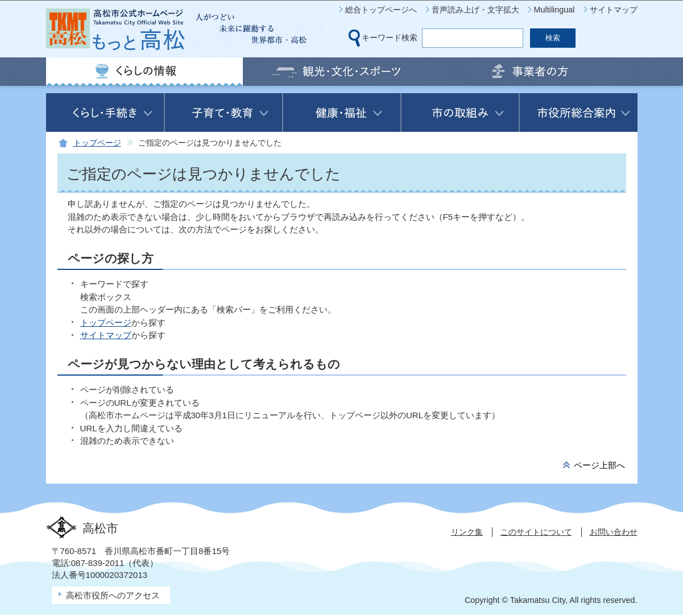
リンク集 (467, 532)
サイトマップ (614, 10)
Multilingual (554, 10)
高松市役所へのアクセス (113, 595)
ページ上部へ (599, 465)
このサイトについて (536, 532)
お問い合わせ (614, 532)
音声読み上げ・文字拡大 (475, 10)
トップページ (97, 143)
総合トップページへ (381, 10)
